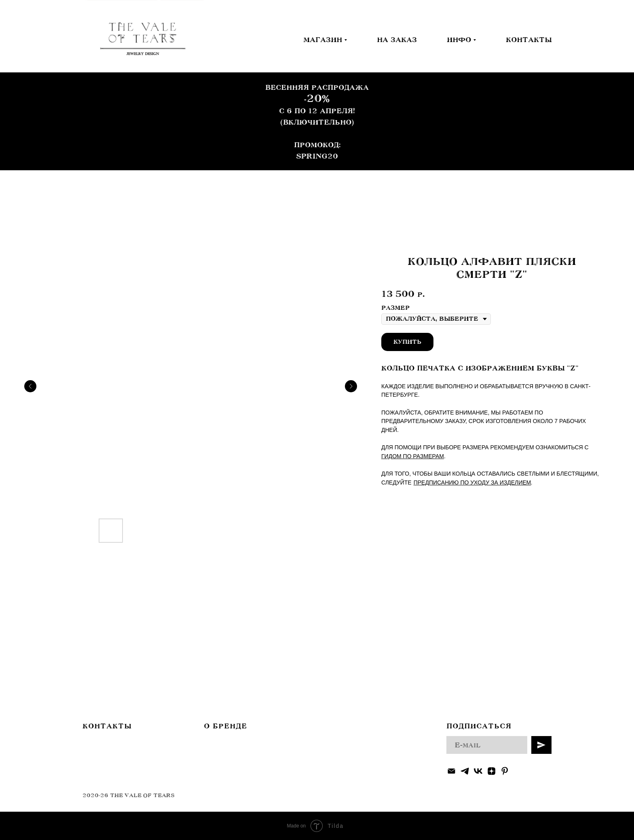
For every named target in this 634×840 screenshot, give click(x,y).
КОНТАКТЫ (529, 40)
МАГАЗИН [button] (323, 40)
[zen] (491, 771)
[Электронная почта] (451, 771)
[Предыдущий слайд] (30, 386)
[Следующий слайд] (351, 386)
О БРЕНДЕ (225, 726)
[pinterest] (505, 771)
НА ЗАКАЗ (397, 40)
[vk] (478, 771)
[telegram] (465, 771)
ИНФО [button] (459, 40)
